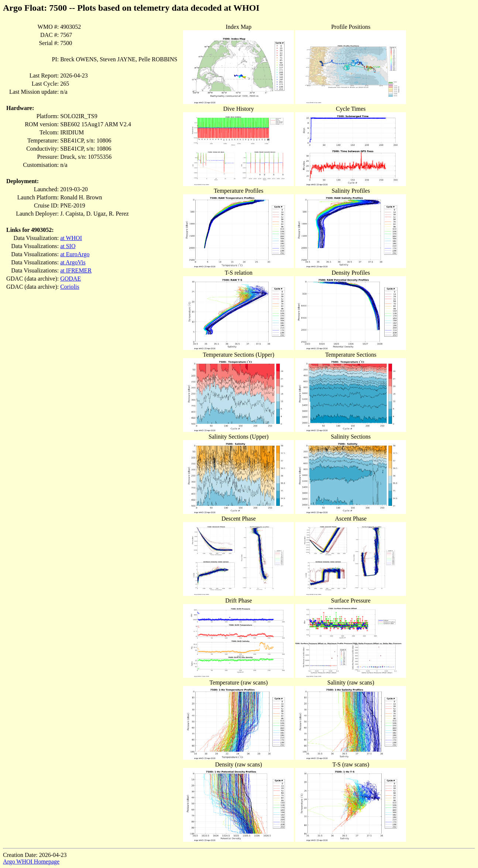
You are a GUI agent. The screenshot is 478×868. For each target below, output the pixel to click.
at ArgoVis (73, 262)
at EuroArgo (75, 254)
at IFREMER (76, 270)
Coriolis (70, 287)
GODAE (71, 279)
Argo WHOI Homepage (31, 862)
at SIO (68, 246)
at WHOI (71, 238)
